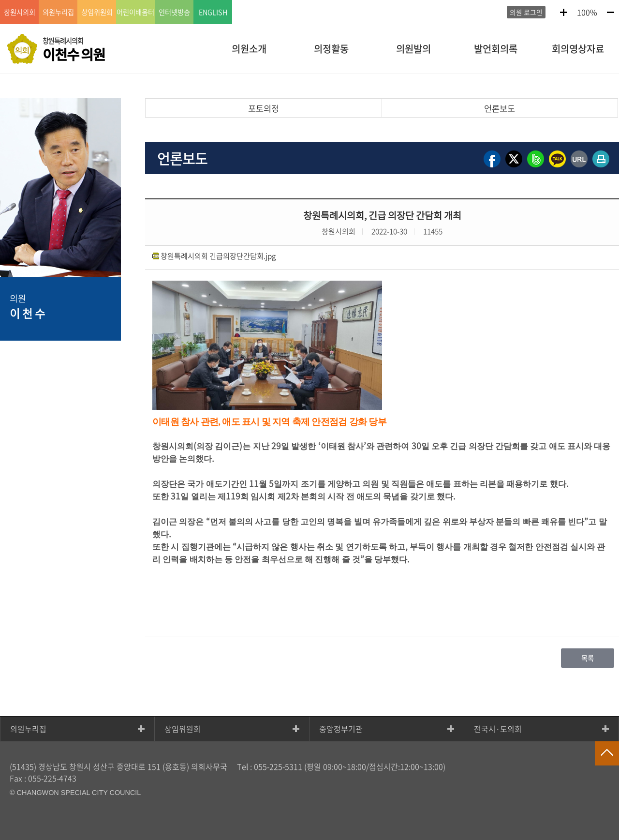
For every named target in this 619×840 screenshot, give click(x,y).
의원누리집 (28, 729)
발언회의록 (496, 49)
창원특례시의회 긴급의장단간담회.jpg (218, 256)
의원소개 (249, 49)
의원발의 (413, 49)
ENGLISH (213, 12)
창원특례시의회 (74, 50)
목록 (588, 658)
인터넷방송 (174, 12)
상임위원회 (183, 729)
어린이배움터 (135, 12)
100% (587, 12)
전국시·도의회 (498, 729)
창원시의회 (20, 12)
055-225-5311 (278, 766)
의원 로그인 (526, 12)
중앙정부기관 (341, 729)
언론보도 (500, 108)
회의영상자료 (578, 49)
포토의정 (264, 108)
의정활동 (331, 49)
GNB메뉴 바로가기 (309, 1)
